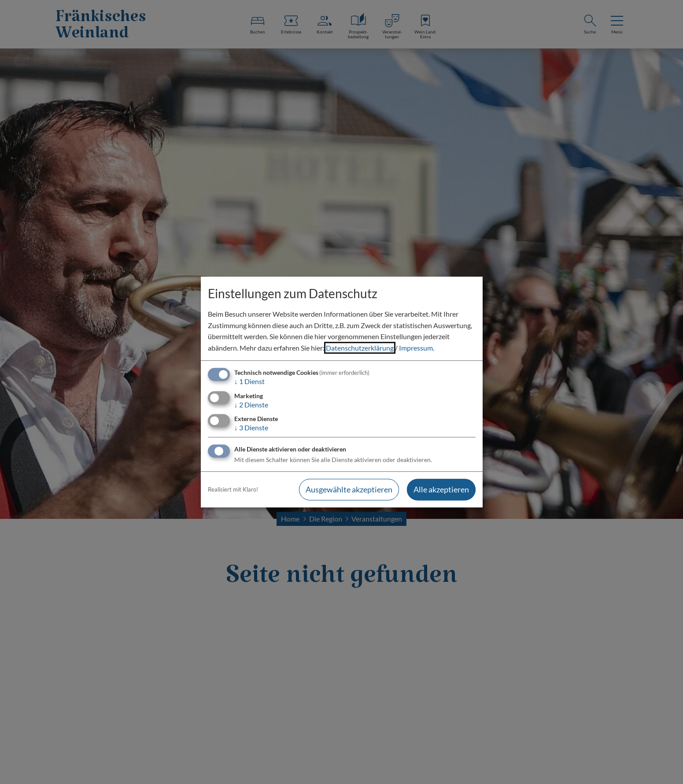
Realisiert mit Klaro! (233, 489)
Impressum (416, 348)
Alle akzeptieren (441, 489)
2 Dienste (251, 405)
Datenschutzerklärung (360, 348)
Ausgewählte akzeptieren (349, 489)
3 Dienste (251, 427)
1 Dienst (249, 382)
